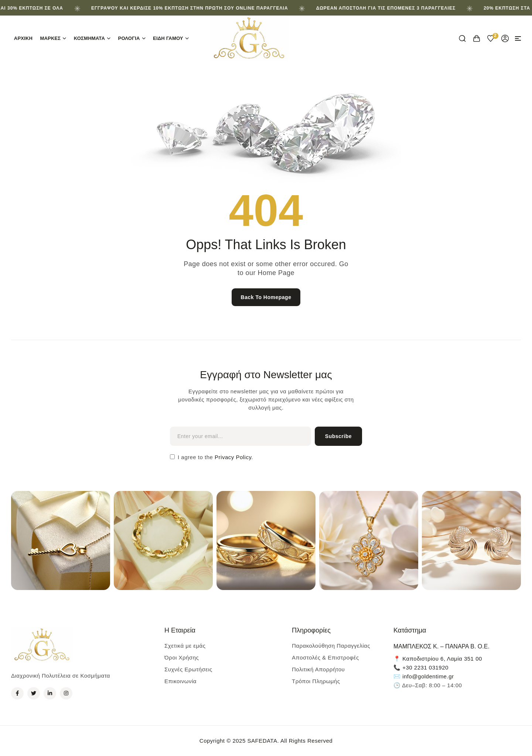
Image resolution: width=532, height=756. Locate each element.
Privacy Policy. (233, 457)
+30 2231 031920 (425, 667)
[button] (518, 38)
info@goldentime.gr (428, 676)
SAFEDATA (262, 741)
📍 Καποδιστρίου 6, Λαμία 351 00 (438, 659)
